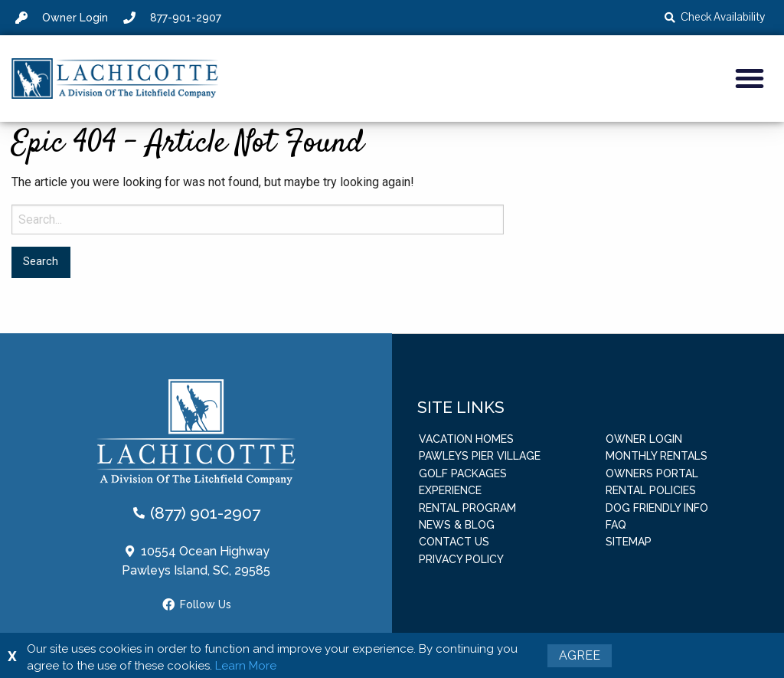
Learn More (246, 666)
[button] (750, 78)
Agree (580, 655)
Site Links (461, 406)
